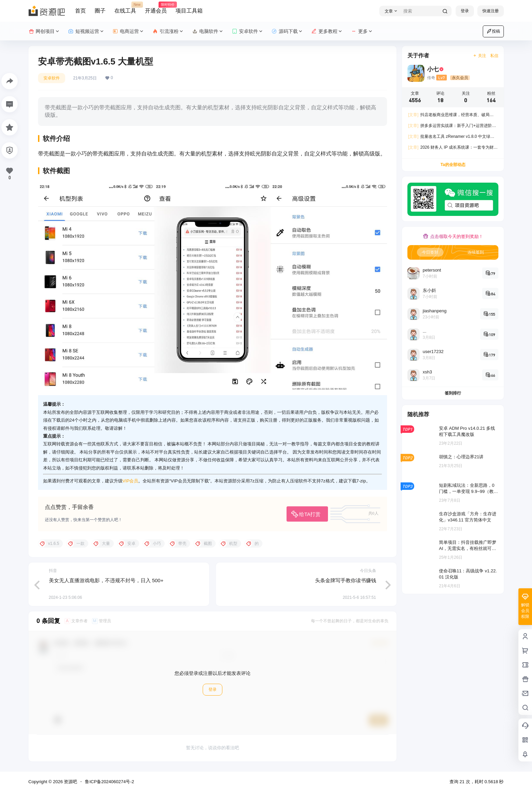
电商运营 (129, 31)
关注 (479, 56)
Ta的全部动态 (453, 165)
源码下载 (287, 31)
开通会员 (156, 8)
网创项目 (44, 31)
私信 (494, 56)
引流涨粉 (168, 31)
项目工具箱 (189, 11)
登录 (465, 11)
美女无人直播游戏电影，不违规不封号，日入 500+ (106, 580)
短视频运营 (86, 31)
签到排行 (453, 393)
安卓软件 (248, 31)
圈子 (100, 11)
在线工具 (125, 8)
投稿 (493, 31)
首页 (80, 11)
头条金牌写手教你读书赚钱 (346, 580)
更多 (362, 31)
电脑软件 (208, 31)
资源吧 (70, 782)
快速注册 (491, 11)
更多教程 (327, 31)
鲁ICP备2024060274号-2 (109, 782)
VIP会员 (131, 481)
